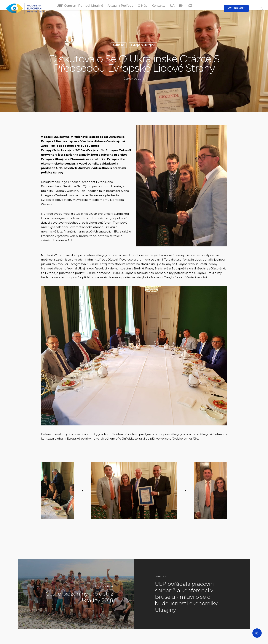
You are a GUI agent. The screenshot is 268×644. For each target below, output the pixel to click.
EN (181, 6)
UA (172, 6)
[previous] (85, 491)
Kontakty (158, 6)
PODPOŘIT (236, 8)
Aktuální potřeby (120, 6)
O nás (142, 6)
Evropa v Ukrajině (143, 45)
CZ (190, 6)
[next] (183, 491)
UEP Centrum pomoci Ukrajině (80, 6)
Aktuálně (119, 45)
